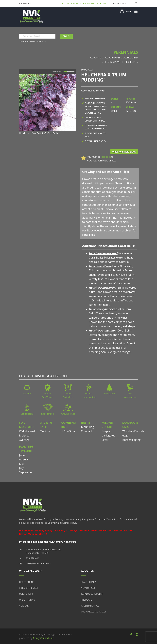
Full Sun (27, 394)
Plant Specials (90, 3)
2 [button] (69, 71)
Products (87, 600)
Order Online (26, 582)
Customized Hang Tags (94, 612)
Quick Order (26, 594)
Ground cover (68, 414)
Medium (45, 431)
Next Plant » (131, 62)
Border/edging (131, 440)
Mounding (87, 427)
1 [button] (65, 71)
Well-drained (27, 431)
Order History (27, 600)
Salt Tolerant (27, 414)
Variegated (108, 435)
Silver (105, 440)
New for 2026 (88, 588)
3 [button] (73, 71)
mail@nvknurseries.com (38, 563)
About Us (87, 571)
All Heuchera (131, 58)
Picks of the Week (29, 588)
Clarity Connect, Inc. (44, 638)
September (26, 472)
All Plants (95, 58)
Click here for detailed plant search (33, 41)
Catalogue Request (92, 594)
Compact (87, 431)
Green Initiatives (90, 606)
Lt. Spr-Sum (68, 431)
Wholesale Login (31, 571)
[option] (48, 104)
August (24, 459)
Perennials (126, 52)
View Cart (24, 606)
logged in (106, 157)
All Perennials (113, 58)
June (22, 455)
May (22, 464)
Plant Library (88, 582)
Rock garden (48, 414)
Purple (106, 431)
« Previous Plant (111, 62)
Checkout (105, 3)
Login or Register (71, 3)
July (21, 468)
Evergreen (110, 394)
